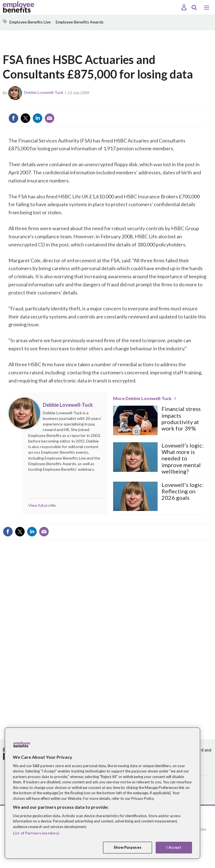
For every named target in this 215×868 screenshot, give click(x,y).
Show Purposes (128, 847)
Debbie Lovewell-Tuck (44, 92)
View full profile (42, 505)
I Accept (174, 847)
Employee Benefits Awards (80, 22)
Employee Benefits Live (30, 22)
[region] (102, 793)
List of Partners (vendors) (36, 833)
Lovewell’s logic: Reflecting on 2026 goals (183, 491)
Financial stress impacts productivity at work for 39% (181, 419)
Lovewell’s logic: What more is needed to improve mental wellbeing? (183, 458)
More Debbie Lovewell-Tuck (142, 398)
